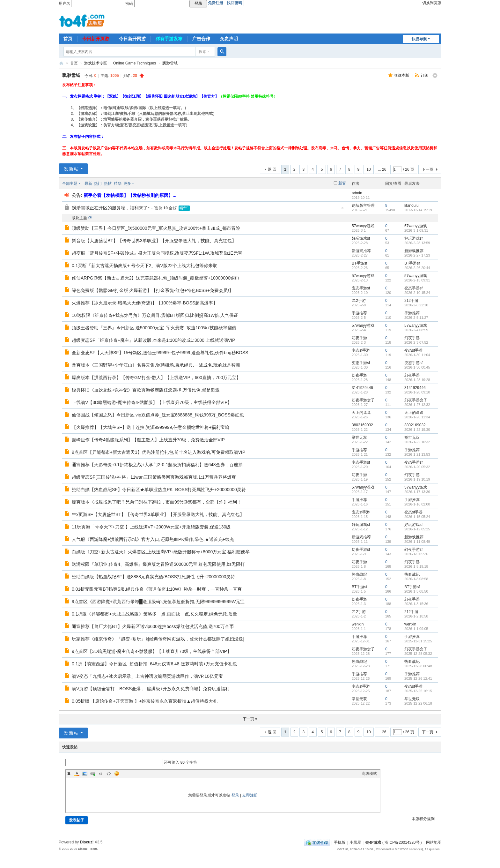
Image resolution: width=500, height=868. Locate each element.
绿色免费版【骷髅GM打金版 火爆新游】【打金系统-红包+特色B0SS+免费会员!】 (153, 290)
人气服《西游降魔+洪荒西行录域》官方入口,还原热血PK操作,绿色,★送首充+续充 (153, 539)
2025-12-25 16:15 (418, 691)
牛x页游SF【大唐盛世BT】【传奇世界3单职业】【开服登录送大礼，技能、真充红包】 (158, 514)
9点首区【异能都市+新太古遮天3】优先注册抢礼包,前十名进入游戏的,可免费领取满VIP (158, 452)
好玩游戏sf (361, 238)
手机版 (340, 842)
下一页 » (250, 719)
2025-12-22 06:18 (418, 703)
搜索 (202, 52)
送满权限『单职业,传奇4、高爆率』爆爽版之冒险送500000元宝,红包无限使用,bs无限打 (158, 564)
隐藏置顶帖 (342, 210)
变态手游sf (361, 288)
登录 (235, 795)
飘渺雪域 (170, 63)
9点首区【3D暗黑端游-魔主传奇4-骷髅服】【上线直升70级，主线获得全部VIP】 (152, 651)
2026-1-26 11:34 (417, 417)
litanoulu (412, 206)
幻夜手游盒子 (363, 400)
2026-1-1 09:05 (416, 629)
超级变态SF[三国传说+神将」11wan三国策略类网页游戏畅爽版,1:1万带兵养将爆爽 (154, 477)
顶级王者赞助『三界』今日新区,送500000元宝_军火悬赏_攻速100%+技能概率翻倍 (154, 328)
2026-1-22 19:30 (417, 430)
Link (93, 774)
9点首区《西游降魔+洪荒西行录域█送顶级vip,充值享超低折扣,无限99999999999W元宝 (158, 602)
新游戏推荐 (361, 251)
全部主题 (70, 183)
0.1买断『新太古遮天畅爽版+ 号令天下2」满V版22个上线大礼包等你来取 (144, 266)
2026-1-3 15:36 (416, 604)
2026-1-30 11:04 (417, 355)
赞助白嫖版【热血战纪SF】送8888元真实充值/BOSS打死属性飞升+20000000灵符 (153, 577)
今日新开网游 (132, 39)
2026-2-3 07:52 (416, 342)
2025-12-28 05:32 (418, 654)
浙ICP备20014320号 (402, 842)
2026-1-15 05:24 (417, 517)
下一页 (428, 169)
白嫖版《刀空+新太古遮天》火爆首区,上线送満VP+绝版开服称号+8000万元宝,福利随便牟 (161, 552)
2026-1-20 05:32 (417, 467)
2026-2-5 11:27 (416, 318)
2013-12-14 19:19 (418, 210)
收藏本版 (402, 75)
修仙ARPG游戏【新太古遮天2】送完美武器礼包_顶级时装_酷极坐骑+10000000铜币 (156, 278)
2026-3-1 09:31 (416, 230)
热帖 (108, 183)
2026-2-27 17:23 (417, 255)
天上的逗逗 (361, 413)
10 (368, 169)
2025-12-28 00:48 (418, 666)
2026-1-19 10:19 (417, 479)
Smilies (117, 774)
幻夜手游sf (361, 550)
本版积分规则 (423, 819)
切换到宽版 (432, 3)
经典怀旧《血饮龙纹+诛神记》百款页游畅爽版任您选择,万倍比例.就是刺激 (146, 390)
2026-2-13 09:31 (417, 280)
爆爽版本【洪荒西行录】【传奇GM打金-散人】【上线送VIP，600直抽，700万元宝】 (156, 378)
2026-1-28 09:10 (417, 392)
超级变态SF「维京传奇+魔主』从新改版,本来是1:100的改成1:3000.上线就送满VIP (153, 340)
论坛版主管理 (363, 206)
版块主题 (79, 218)
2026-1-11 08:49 (417, 542)
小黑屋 (355, 842)
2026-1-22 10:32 (417, 442)
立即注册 (250, 795)
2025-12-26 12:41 (418, 678)
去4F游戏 (61, 63)
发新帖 (71, 169)
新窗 (342, 183)
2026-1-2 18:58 (416, 616)
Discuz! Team (87, 849)
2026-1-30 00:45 (417, 367)
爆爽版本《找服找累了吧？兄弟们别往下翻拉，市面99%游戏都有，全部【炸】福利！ (157, 502)
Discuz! (87, 842)
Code (109, 774)
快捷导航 (419, 39)
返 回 (272, 169)
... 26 (382, 169)
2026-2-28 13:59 (417, 243)
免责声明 (229, 39)
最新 (88, 183)
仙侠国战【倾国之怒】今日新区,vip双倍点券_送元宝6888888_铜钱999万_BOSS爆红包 (158, 415)
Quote (101, 774)
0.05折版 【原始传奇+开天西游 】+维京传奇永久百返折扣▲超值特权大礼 (145, 701)
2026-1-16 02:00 (417, 504)
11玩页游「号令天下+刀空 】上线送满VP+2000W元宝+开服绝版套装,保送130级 (151, 527)
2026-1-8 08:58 (416, 579)
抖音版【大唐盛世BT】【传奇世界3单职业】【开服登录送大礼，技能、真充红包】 (154, 241)
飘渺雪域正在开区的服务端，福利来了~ (111, 208)
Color (77, 774)
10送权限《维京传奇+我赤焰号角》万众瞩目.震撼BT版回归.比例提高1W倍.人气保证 (155, 315)
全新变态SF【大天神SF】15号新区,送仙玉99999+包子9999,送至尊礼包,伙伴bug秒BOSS (160, 353)
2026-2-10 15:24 (417, 293)
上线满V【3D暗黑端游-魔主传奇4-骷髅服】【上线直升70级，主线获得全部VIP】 (152, 402)
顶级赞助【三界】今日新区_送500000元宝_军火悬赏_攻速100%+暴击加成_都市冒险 (156, 228)
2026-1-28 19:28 (417, 380)
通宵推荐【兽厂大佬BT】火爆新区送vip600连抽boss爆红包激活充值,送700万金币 (153, 626)
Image (85, 774)
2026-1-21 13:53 (417, 454)
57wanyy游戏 (363, 226)
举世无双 (359, 438)
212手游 (359, 301)
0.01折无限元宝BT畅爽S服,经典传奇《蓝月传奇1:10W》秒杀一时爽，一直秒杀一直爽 (157, 589)
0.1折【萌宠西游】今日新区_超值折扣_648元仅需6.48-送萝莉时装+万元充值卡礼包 (154, 664)
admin (357, 193)
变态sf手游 (361, 350)
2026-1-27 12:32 (417, 405)
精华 (118, 183)
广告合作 (201, 39)
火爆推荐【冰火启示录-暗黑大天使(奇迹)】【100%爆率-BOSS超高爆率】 (145, 303)
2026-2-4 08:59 (416, 330)
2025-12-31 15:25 (418, 641)
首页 (68, 39)
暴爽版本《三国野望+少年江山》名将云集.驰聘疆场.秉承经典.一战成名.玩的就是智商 (156, 365)
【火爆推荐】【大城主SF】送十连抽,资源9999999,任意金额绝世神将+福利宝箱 (151, 427)
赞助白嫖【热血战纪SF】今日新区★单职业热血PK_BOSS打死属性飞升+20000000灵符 (159, 490)
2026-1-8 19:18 (416, 566)
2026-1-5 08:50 (416, 591)
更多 (127, 183)
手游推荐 (359, 313)
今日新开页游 (96, 39)
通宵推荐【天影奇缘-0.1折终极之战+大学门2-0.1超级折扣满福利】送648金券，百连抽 (157, 465)
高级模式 (369, 774)
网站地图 (434, 842)
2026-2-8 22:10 (416, 305)
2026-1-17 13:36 (417, 492)
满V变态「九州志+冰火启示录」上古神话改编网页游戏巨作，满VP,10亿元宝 (147, 676)
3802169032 (362, 425)
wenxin (358, 624)
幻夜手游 (359, 338)
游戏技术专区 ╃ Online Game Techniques (120, 63)
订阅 (424, 75)
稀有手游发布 (169, 39)
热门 (98, 183)
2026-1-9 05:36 (416, 554)
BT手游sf (360, 263)
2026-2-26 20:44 (417, 268)
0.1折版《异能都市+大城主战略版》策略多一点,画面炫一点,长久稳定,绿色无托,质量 (154, 614)
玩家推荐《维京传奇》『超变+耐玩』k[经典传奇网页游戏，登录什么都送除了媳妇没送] (158, 639)
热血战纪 (359, 574)
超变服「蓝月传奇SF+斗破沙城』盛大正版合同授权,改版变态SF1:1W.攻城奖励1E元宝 (157, 253)
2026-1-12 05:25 (417, 529)
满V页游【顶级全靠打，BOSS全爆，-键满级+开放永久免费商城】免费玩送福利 (151, 689)
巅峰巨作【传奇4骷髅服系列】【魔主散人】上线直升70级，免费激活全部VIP (148, 440)
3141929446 (362, 388)
